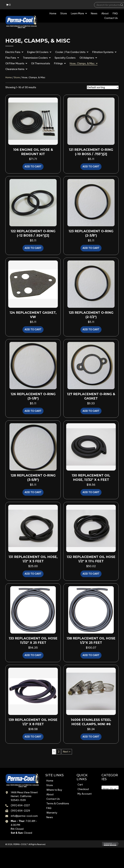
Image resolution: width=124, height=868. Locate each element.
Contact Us (53, 799)
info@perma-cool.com (24, 816)
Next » (67, 752)
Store (17, 77)
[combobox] (110, 787)
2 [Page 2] (59, 752)
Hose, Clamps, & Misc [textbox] (111, 789)
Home (9, 77)
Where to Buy (54, 790)
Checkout (83, 789)
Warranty (52, 813)
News (50, 817)
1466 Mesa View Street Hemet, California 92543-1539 (24, 796)
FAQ (49, 808)
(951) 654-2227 (20, 805)
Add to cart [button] (33, 167)
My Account (85, 794)
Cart (80, 785)
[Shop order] (103, 87)
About (50, 794)
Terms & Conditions (58, 803)
